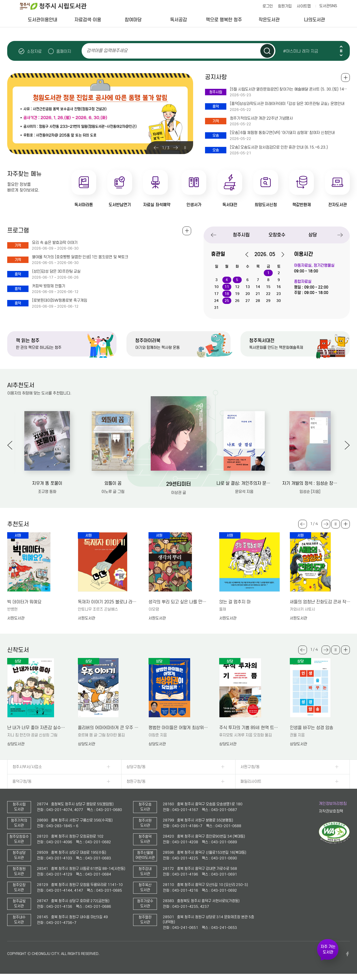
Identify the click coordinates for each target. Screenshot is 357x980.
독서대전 (230, 205)
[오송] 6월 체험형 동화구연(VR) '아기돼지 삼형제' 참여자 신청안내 (282, 133)
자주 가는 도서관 (328, 949)
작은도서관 (269, 20)
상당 (313, 235)
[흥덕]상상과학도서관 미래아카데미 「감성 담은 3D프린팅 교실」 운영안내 (287, 104)
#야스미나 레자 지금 (301, 51)
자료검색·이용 (88, 20)
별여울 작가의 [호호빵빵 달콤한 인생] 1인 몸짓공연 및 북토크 (80, 257)
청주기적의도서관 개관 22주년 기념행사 (261, 118)
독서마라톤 (84, 205)
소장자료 (34, 51)
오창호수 (277, 235)
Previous (341, 47)
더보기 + (345, 524)
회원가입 (285, 6)
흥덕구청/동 (22, 782)
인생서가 (194, 205)
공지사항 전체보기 (345, 78)
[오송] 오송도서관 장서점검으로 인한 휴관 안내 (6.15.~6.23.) (279, 147)
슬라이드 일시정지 (341, 51)
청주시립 (241, 235)
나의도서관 (314, 20)
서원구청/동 (250, 767)
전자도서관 (338, 205)
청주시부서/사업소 (27, 767)
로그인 (268, 6)
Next (341, 55)
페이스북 (347, 954)
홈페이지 (64, 51)
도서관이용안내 (43, 20)
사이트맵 (304, 6)
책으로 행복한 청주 (224, 20)
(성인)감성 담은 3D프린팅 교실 (56, 271)
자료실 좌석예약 (157, 205)
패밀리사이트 (251, 782)
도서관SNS (328, 6)
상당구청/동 (136, 767)
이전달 (249, 255)
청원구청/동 (136, 782)
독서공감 (178, 20)
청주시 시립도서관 (57, 6)
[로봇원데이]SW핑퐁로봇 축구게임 (60, 300)
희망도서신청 (266, 205)
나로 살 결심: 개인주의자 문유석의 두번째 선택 (244, 483)
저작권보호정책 (331, 811)
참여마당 (133, 20)
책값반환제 (302, 205)
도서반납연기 (120, 205)
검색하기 (267, 51)
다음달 (280, 255)
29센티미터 (178, 484)
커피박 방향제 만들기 (49, 286)
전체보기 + (187, 231)
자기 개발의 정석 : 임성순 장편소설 (310, 483)
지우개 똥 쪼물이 (47, 483)
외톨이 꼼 (113, 483)
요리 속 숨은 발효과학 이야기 (55, 243)
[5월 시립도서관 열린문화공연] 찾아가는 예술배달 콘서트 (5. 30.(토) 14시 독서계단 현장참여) (290, 89)
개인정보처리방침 (333, 804)
